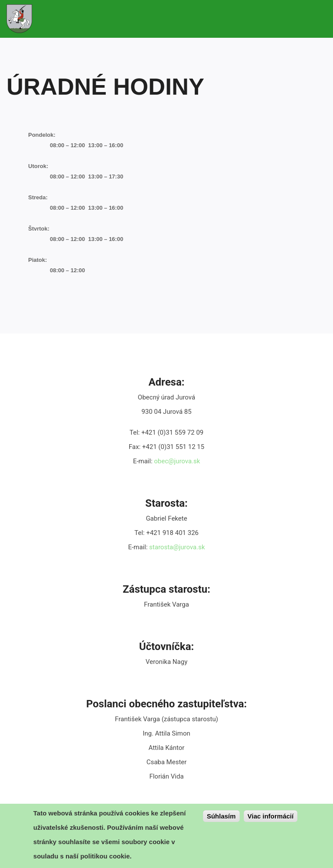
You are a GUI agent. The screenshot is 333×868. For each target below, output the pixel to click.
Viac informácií (271, 817)
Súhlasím (221, 817)
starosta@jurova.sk (177, 547)
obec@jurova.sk (177, 461)
